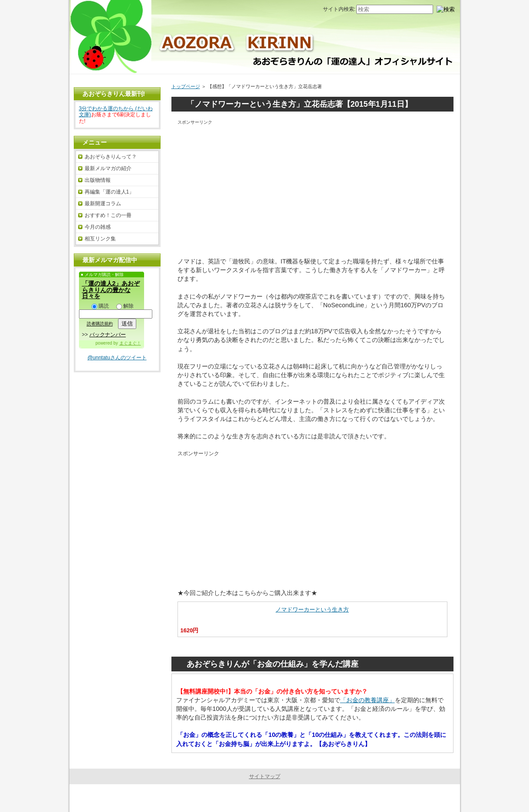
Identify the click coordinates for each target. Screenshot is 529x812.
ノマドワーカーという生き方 (312, 610)
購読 (100, 306)
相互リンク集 (100, 239)
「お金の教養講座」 (368, 700)
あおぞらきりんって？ (111, 157)
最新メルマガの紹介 (108, 168)
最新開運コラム (103, 204)
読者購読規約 (100, 324)
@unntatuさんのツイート (117, 358)
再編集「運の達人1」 (110, 192)
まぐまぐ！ (130, 343)
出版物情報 (98, 180)
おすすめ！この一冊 (108, 215)
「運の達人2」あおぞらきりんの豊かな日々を (111, 290)
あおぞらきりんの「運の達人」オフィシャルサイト (263, 798)
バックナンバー (108, 335)
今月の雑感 (98, 227)
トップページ (186, 86)
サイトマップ (265, 776)
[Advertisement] (312, 187)
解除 (125, 306)
